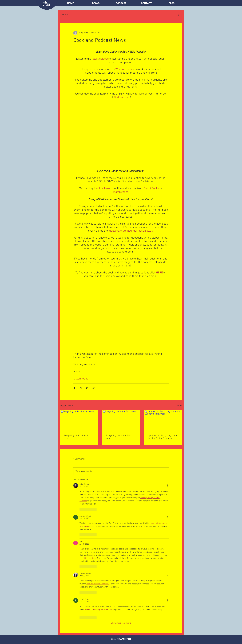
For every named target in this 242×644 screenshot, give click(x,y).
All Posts (64, 15)
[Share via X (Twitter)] (81, 388)
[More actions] (167, 33)
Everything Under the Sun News (77, 437)
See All (179, 405)
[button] (96, 3)
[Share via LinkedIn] (87, 388)
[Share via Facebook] (75, 388)
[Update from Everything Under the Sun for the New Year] (163, 421)
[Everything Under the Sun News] (79, 421)
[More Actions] (167, 485)
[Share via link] (94, 388)
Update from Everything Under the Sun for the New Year (163, 437)
